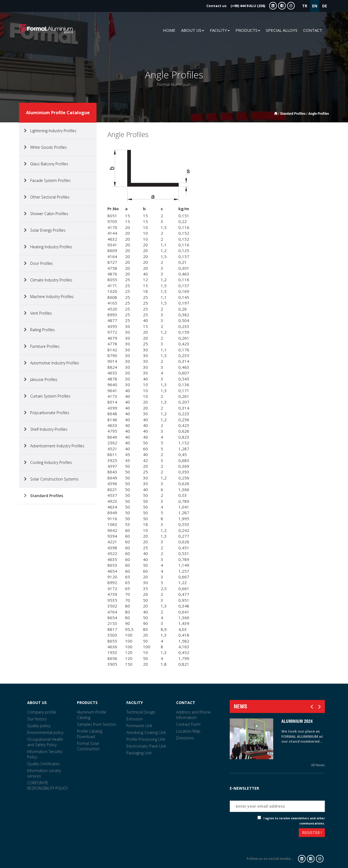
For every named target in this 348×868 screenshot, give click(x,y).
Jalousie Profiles (40, 379)
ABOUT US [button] (193, 30)
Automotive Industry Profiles (51, 363)
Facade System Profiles (47, 180)
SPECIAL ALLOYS (282, 30)
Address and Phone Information (193, 715)
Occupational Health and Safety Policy (45, 742)
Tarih (320, 781)
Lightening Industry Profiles (50, 131)
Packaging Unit (139, 753)
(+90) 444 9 (236, 6)
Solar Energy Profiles (44, 230)
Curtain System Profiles (47, 396)
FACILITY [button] (220, 30)
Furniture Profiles (41, 346)
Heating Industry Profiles (48, 247)
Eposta (318, 796)
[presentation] (250, 833)
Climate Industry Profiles (48, 280)
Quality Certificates (43, 764)
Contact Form (188, 724)
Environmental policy (45, 732)
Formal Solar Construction (88, 746)
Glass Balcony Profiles (46, 164)
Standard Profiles (43, 496)
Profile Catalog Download (90, 734)
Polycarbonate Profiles (46, 413)
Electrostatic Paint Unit (146, 746)
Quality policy (39, 726)
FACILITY (135, 703)
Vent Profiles (38, 313)
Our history (37, 719)
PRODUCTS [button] (248, 30)
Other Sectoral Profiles (46, 197)
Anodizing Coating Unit (146, 732)
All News (318, 765)
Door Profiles (38, 263)
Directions (185, 738)
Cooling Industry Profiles (48, 462)
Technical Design (141, 712)
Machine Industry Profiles (48, 297)
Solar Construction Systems (51, 479)
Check (253, 818)
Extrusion (135, 719)
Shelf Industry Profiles (45, 429)
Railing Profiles (39, 330)
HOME (169, 30)
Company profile (42, 712)
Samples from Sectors (97, 724)
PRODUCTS (87, 703)
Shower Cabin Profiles (46, 214)
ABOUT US (37, 703)
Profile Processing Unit (146, 739)
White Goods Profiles (45, 147)
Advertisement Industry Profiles (54, 446)
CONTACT (313, 30)
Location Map (188, 731)
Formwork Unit (139, 726)
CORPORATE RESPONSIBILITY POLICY (47, 785)
